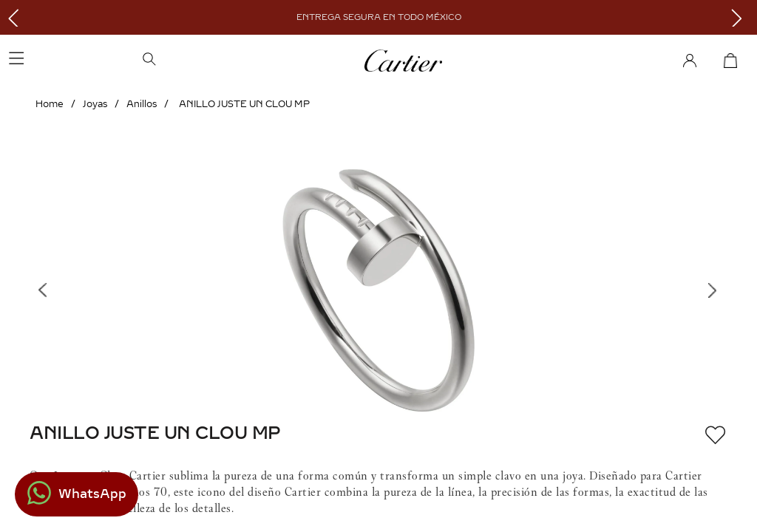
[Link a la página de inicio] (50, 104)
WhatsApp (92, 494)
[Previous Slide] (17, 17)
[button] (214, 61)
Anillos (142, 104)
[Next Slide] (740, 17)
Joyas (95, 104)
